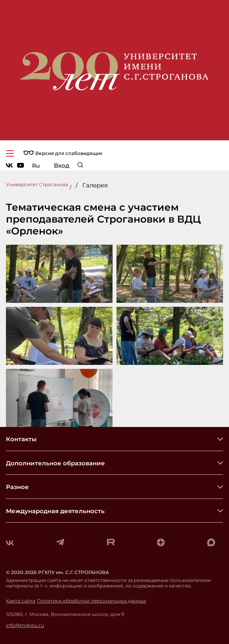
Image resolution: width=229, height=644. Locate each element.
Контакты (21, 439)
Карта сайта (21, 601)
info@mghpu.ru (25, 625)
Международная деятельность (55, 511)
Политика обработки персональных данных (92, 601)
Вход (62, 165)
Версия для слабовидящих (63, 153)
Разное (17, 487)
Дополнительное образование (55, 463)
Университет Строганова (37, 184)
